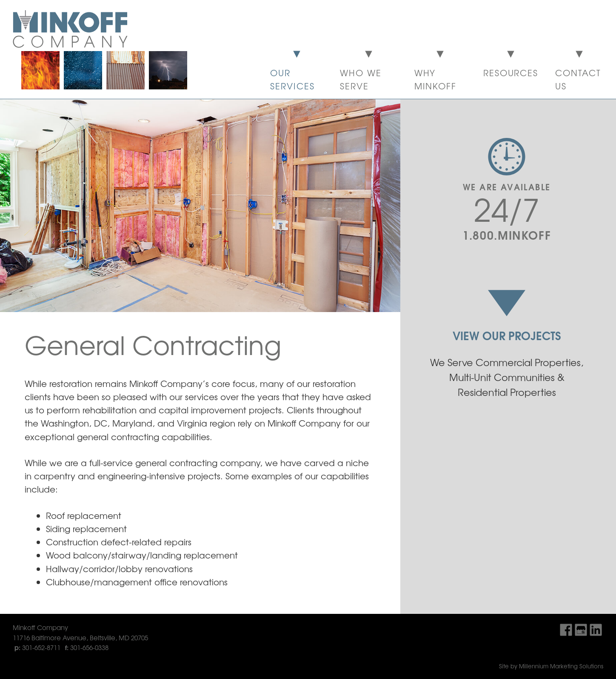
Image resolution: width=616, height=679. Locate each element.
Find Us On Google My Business (581, 630)
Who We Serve (361, 79)
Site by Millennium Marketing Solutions (551, 666)
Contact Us (578, 79)
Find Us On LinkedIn (596, 630)
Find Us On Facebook (566, 630)
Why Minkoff (435, 79)
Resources (511, 73)
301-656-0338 (89, 647)
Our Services (292, 79)
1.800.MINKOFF (507, 234)
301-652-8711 (41, 647)
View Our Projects (507, 335)
